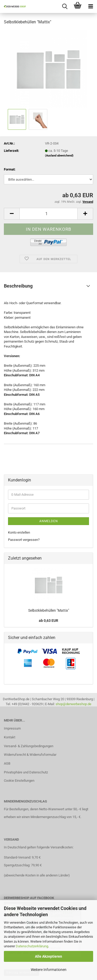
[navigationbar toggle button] (91, 6)
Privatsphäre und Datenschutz (26, 772)
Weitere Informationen (49, 970)
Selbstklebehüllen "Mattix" (49, 610)
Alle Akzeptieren (48, 956)
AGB (7, 763)
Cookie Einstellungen (19, 781)
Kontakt (10, 737)
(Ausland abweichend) (59, 156)
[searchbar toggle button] (65, 6)
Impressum (12, 728)
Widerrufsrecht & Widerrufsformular (30, 755)
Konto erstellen (19, 532)
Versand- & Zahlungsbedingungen (29, 746)
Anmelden (49, 521)
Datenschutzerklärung (32, 946)
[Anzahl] (48, 214)
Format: (10, 169)
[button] (12, 214)
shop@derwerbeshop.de (73, 704)
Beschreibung (18, 286)
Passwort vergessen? (24, 540)
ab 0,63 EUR (48, 621)
